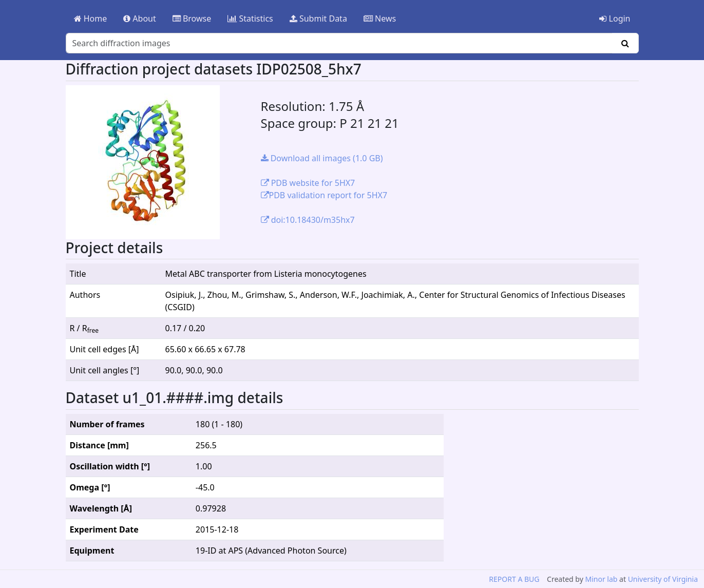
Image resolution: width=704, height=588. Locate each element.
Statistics (250, 18)
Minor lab (601, 579)
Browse (192, 18)
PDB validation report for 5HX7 (324, 195)
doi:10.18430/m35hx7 (308, 220)
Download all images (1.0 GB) (322, 158)
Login (615, 18)
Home (91, 18)
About (140, 18)
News (380, 18)
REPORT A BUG (514, 579)
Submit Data (318, 18)
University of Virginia (663, 579)
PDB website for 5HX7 (308, 183)
